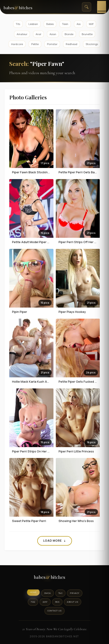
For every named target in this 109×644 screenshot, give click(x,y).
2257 (45, 602)
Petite (35, 44)
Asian (53, 34)
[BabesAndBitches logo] (55, 578)
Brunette (87, 34)
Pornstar (52, 44)
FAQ (33, 602)
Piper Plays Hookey (72, 312)
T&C (61, 593)
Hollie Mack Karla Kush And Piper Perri (39, 382)
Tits (18, 24)
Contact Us (54, 611)
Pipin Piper (20, 312)
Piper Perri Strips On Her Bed (33, 451)
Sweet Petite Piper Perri (29, 521)
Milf (91, 24)
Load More (55, 541)
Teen (65, 24)
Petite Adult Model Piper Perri (33, 242)
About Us (73, 602)
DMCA (48, 593)
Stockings (92, 44)
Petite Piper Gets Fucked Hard (80, 382)
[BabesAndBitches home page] (23, 7)
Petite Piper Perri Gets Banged (80, 172)
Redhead (72, 44)
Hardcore (17, 44)
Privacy (75, 593)
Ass (79, 24)
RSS (57, 602)
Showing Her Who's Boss (76, 521)
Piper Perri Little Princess (76, 451)
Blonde (69, 34)
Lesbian (33, 24)
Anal (38, 34)
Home (33, 592)
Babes (50, 24)
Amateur (22, 34)
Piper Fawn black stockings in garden (39, 172)
